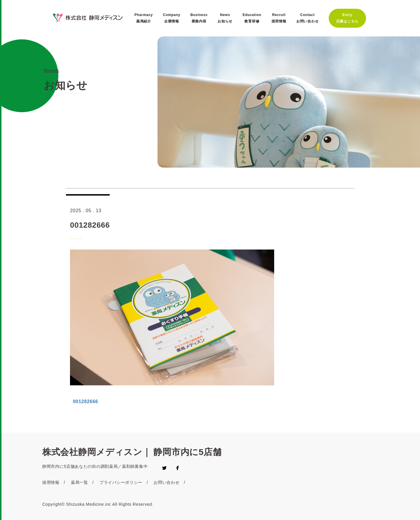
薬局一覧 (79, 482)
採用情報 (51, 482)
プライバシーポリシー (121, 482)
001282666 (85, 402)
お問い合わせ (167, 482)
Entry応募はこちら (347, 18)
